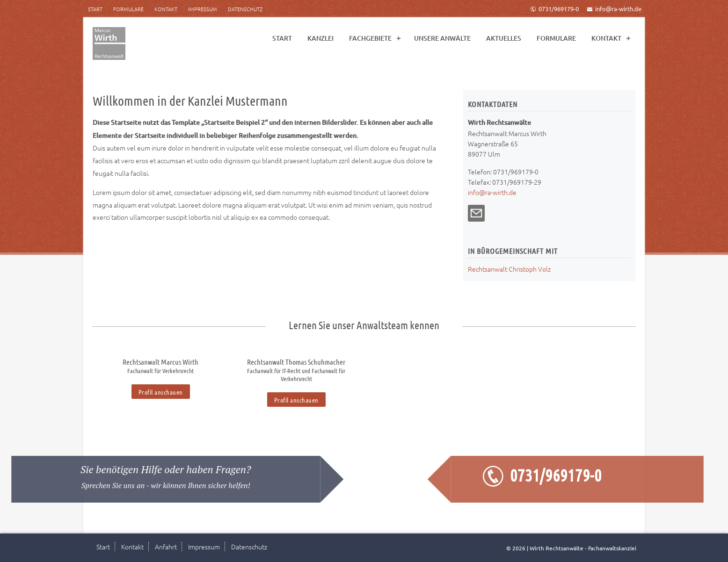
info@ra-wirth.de (614, 9)
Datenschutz (245, 9)
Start (95, 9)
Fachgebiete (370, 38)
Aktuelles (504, 38)
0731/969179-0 (554, 9)
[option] (160, 375)
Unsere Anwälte (442, 38)
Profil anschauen (161, 392)
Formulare (128, 9)
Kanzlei (320, 38)
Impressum (203, 9)
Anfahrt (166, 547)
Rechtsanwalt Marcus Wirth (160, 362)
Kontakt (166, 9)
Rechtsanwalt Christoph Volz (509, 269)
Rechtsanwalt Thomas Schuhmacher (296, 362)
